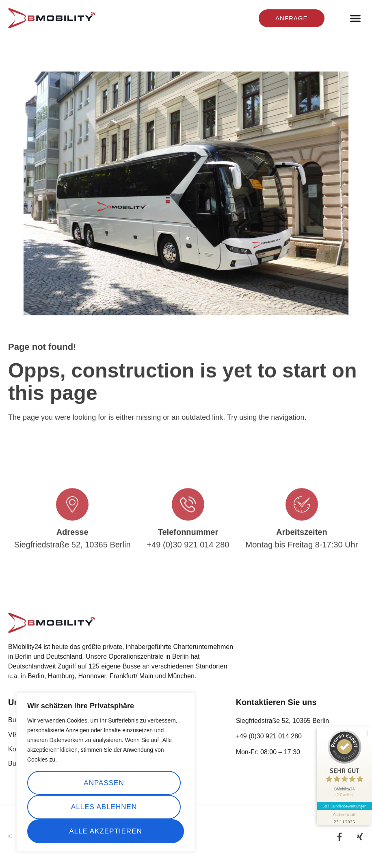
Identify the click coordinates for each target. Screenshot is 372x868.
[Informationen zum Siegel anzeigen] (344, 818)
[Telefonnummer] (188, 522)
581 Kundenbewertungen (344, 806)
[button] (355, 18)
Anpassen (104, 783)
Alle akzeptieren (105, 831)
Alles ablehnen (104, 807)
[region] (106, 772)
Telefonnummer (188, 550)
